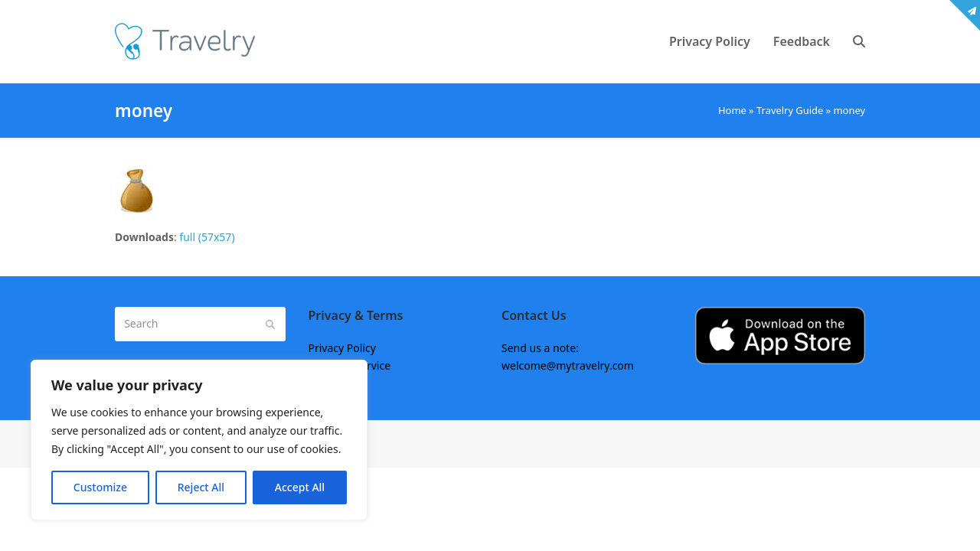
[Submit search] (270, 324)
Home (732, 110)
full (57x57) (207, 237)
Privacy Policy (342, 348)
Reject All (201, 487)
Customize (100, 487)
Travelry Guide (790, 110)
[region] (199, 440)
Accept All (300, 487)
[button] (859, 41)
